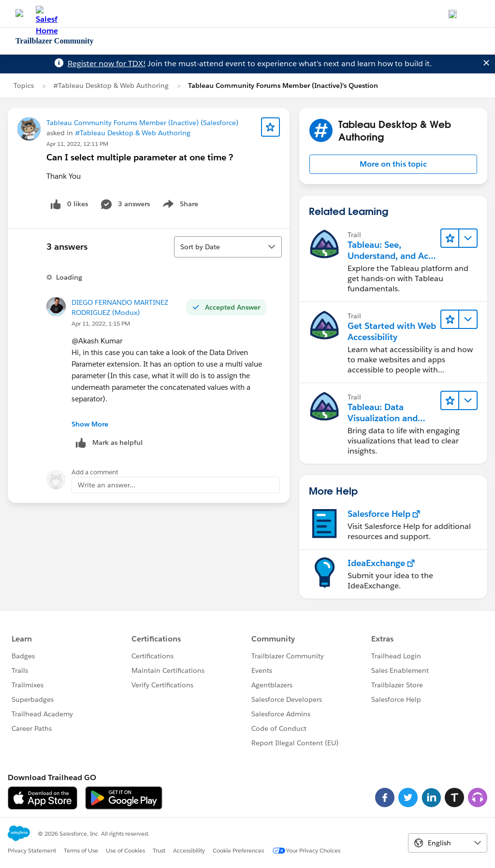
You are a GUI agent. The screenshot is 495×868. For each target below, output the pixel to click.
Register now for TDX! (107, 64)
